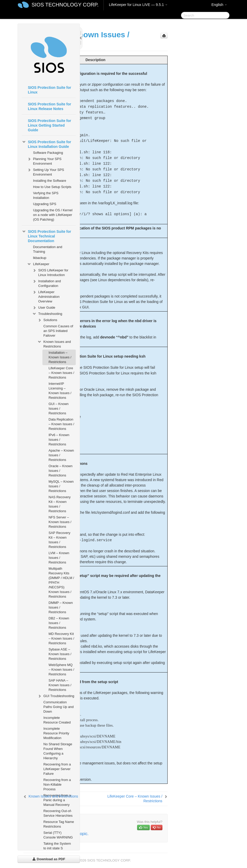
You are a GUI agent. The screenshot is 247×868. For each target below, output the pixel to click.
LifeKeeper (38, 264)
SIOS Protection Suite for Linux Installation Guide (46, 144)
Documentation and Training (48, 249)
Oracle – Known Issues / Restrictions (61, 471)
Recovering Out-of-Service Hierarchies (58, 813)
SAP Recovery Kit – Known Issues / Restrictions (59, 540)
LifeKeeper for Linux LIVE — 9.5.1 (138, 5)
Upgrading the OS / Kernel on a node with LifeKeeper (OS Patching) (53, 215)
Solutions (47, 320)
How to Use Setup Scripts (52, 187)
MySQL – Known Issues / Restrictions (61, 486)
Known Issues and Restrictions (54, 343)
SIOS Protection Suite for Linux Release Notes (50, 106)
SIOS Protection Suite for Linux (50, 90)
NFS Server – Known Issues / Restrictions (60, 522)
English (219, 5)
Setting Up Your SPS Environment (46, 172)
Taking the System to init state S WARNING (57, 848)
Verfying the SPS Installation (46, 195)
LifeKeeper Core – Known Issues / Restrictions (61, 373)
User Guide (44, 308)
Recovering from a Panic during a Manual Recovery (57, 800)
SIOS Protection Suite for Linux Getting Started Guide (50, 125)
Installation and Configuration (46, 283)
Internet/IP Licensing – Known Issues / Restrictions (60, 391)
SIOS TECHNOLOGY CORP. (65, 5)
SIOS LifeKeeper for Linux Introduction (50, 272)
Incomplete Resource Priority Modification (56, 733)
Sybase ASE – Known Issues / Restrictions (60, 654)
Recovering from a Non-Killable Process (57, 784)
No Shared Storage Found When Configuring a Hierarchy (58, 751)
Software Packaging (48, 153)
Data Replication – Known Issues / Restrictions (61, 424)
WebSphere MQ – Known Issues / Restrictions (61, 670)
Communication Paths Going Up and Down (59, 707)
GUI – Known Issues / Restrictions (59, 408)
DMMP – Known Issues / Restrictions (61, 607)
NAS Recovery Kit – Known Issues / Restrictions (60, 504)
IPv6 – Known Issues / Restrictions (59, 440)
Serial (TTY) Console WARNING (58, 835)
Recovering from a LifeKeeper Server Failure (57, 769)
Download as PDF (49, 859)
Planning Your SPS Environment (44, 161)
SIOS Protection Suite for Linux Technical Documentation (46, 236)
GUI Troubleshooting (56, 696)
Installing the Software (50, 181)
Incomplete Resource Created (57, 720)
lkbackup (40, 258)
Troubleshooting (47, 314)
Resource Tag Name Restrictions (59, 824)
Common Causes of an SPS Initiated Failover (58, 331)
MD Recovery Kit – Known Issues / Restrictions (61, 638)
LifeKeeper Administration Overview (46, 296)
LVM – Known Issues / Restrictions (59, 558)
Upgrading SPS (45, 204)
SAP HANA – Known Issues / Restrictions (60, 685)
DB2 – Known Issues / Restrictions (59, 623)
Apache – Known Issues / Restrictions (61, 455)
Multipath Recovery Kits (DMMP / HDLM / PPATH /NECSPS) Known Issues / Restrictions (61, 583)
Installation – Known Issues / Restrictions (60, 357)
